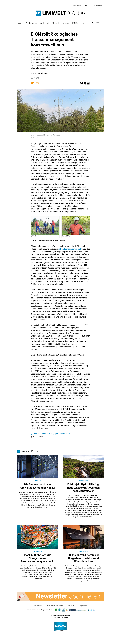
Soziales (66, 23)
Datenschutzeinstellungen (55, 605)
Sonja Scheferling (42, 73)
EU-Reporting (78, 23)
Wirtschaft (45, 23)
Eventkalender (97, 5)
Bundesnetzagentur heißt (71, 248)
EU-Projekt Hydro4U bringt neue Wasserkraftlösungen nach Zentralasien (83, 487)
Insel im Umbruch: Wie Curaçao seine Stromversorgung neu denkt (38, 558)
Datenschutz (38, 605)
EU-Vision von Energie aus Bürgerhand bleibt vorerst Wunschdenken (83, 558)
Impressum (83, 605)
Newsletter (78, 5)
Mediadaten (71, 605)
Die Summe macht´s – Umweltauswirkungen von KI (38, 486)
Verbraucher (32, 23)
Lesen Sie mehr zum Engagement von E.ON (51, 433)
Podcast (87, 5)
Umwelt (56, 23)
